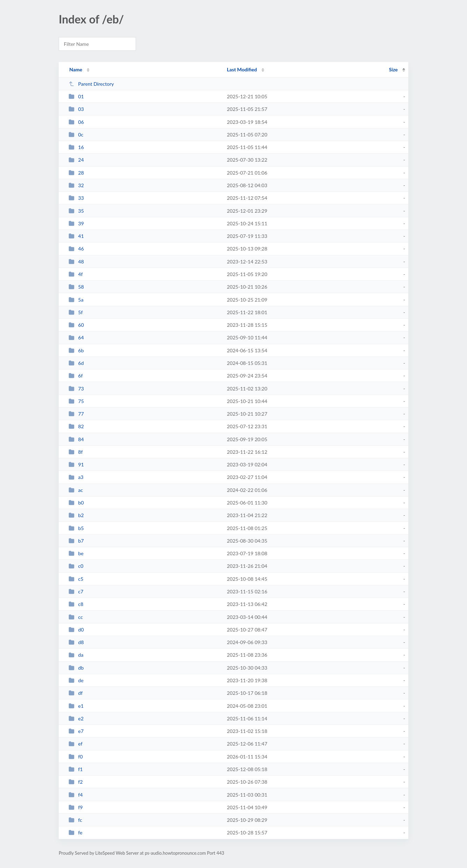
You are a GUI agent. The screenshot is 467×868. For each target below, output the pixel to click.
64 (76, 337)
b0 (76, 503)
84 (76, 439)
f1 (76, 769)
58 (76, 287)
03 (76, 109)
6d (76, 363)
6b (76, 350)
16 (76, 147)
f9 (76, 807)
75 (76, 401)
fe (76, 832)
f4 (76, 795)
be (76, 553)
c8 (76, 604)
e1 (76, 706)
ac (76, 490)
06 (76, 122)
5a (76, 300)
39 (76, 223)
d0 (76, 630)
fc (75, 820)
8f (76, 452)
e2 (76, 718)
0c (76, 135)
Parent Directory (91, 84)
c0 (76, 566)
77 (76, 414)
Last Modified (242, 69)
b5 (76, 528)
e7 (76, 731)
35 (76, 211)
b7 (76, 541)
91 (76, 464)
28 (76, 173)
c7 (76, 591)
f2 (76, 782)
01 (76, 96)
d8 (76, 642)
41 (76, 236)
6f (76, 376)
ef (76, 744)
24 (76, 160)
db (76, 668)
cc (76, 617)
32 (76, 185)
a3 (76, 477)
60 (76, 325)
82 (76, 426)
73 (76, 389)
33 (76, 198)
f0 (76, 757)
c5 (76, 579)
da (76, 655)
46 (76, 249)
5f (76, 312)
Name (76, 69)
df (76, 693)
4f (76, 274)
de (76, 680)
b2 (76, 515)
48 (76, 262)
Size (393, 69)
